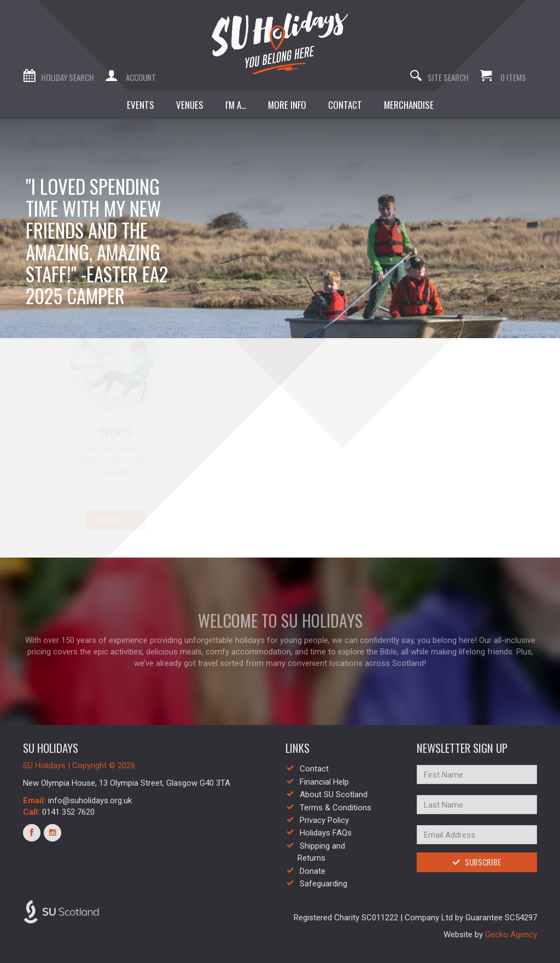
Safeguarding (323, 884)
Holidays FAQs (326, 833)
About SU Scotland (334, 794)
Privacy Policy (324, 820)
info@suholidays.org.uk (90, 800)
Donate (313, 871)
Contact (314, 769)
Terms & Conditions (336, 808)
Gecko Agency (511, 935)
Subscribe (477, 862)
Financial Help (324, 782)
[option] (280, 229)
